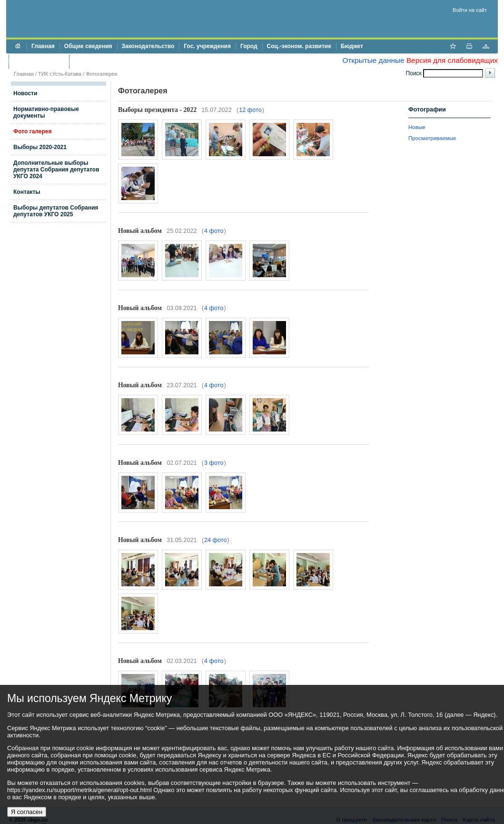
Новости (25, 93)
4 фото (214, 231)
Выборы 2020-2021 (40, 147)
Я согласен (27, 812)
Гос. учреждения (207, 46)
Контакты (27, 192)
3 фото (214, 463)
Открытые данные (373, 60)
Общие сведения (88, 46)
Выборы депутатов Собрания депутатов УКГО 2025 (56, 211)
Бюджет (352, 46)
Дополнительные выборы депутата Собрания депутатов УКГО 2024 (56, 170)
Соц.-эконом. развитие (299, 46)
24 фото (216, 540)
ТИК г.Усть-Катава (60, 74)
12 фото (250, 110)
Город (249, 46)
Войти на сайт (470, 10)
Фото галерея (32, 131)
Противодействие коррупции (115, 61)
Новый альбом (140, 231)
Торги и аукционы (39, 61)
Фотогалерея (101, 74)
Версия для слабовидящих (452, 60)
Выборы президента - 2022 (157, 110)
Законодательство (148, 46)
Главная (43, 46)
